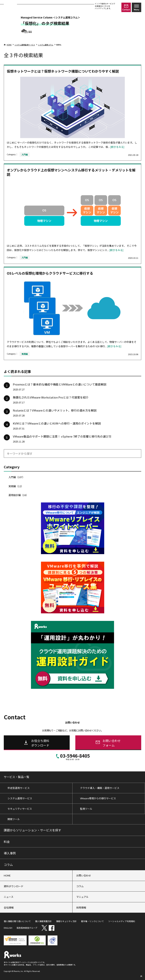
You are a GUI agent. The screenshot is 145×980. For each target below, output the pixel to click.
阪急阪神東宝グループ (27, 928)
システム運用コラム (46, 45)
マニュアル (82, 897)
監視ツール (86, 809)
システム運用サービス (20, 798)
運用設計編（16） (18, 495)
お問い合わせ (84, 875)
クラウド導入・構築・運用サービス (100, 788)
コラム (8, 865)
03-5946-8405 (72, 757)
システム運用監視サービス (25, 45)
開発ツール (14, 819)
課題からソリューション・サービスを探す (32, 830)
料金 (7, 842)
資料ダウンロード (14, 886)
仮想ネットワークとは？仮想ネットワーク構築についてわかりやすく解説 (63, 71)
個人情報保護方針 (43, 921)
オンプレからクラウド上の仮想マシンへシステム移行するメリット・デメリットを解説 (71, 172)
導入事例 (10, 853)
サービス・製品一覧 (17, 777)
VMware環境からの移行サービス (98, 798)
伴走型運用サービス (19, 788)
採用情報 (81, 907)
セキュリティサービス (20, 809)
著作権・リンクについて (92, 921)
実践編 (25, 354)
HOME (8, 45)
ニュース (9, 897)
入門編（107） (17, 477)
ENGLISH (8, 928)
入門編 (25, 154)
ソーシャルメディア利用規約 (122, 921)
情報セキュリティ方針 (66, 921)
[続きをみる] (117, 147)
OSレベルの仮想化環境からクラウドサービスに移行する (50, 273)
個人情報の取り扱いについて (17, 921)
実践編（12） (16, 486)
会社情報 (9, 907)
